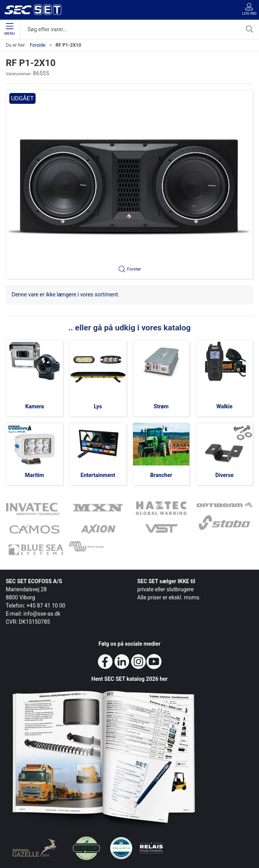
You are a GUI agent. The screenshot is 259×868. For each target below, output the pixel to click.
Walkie (225, 406)
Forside (38, 45)
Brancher (161, 475)
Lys (98, 406)
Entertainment (98, 475)
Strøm (161, 406)
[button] (129, 184)
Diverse (224, 475)
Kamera (34, 406)
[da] (33, 10)
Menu (9, 29)
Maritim (35, 475)
